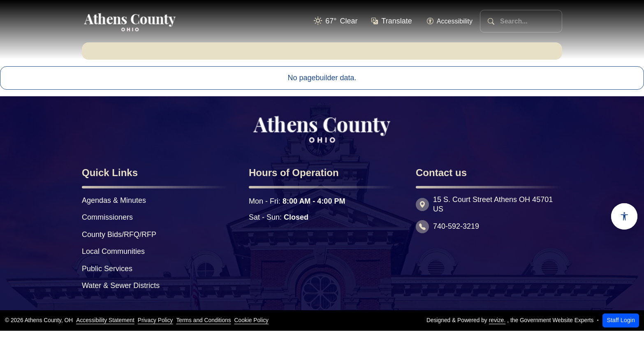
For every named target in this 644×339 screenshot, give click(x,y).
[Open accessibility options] (624, 216)
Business (387, 55)
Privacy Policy (155, 329)
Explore (449, 55)
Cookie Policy (251, 329)
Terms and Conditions (203, 329)
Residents (321, 55)
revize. (497, 329)
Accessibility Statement (105, 329)
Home (109, 55)
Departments (249, 55)
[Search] (491, 21)
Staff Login (621, 328)
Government (173, 55)
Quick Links (515, 55)
